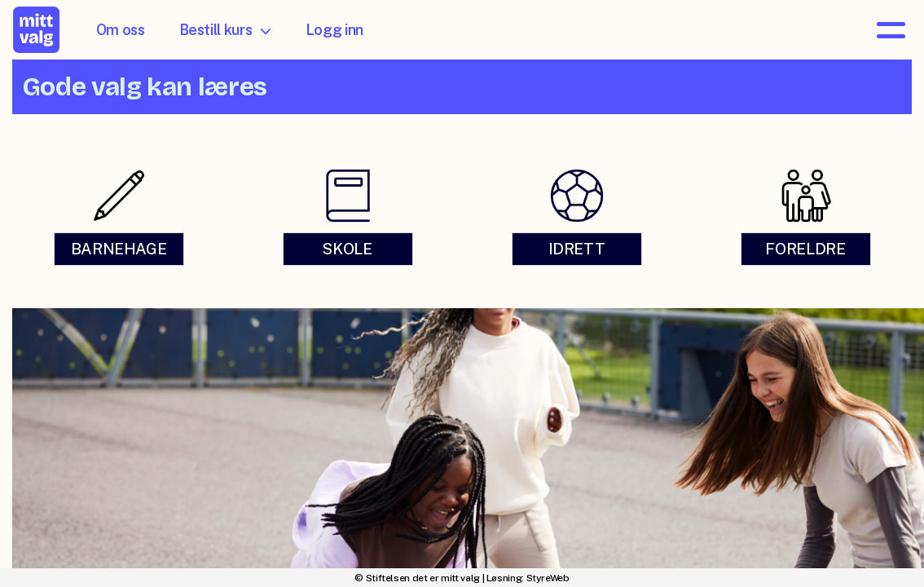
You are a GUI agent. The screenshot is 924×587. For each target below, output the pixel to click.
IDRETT (576, 250)
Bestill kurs (225, 30)
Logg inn (334, 30)
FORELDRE (805, 250)
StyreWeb (548, 578)
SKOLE (348, 250)
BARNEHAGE (119, 250)
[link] (119, 218)
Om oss (121, 30)
